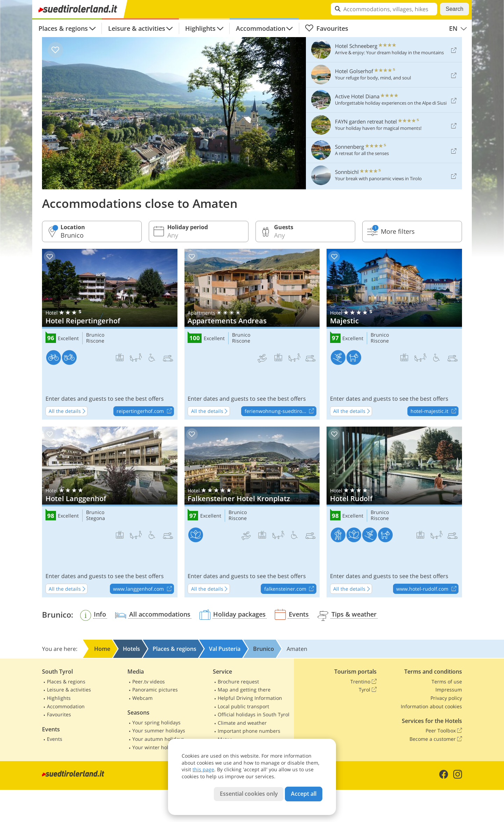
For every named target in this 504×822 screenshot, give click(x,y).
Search (454, 9)
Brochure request (238, 682)
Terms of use (447, 682)
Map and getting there (244, 690)
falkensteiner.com (290, 589)
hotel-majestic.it (434, 412)
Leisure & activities (137, 28)
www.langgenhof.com (143, 589)
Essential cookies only (249, 794)
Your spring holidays (156, 722)
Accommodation (261, 28)
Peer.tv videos (149, 682)
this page (203, 769)
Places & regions (63, 28)
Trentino (363, 682)
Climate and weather (242, 723)
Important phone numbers (249, 731)
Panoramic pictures (155, 690)
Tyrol (368, 690)
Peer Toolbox (444, 731)
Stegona (96, 518)
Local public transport (243, 706)
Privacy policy (446, 698)
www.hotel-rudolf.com (427, 589)
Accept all (304, 794)
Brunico (95, 335)
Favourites (327, 28)
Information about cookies (431, 706)
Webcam (142, 698)
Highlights (200, 28)
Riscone (95, 341)
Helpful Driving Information (250, 698)
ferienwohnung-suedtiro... (280, 412)
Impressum (449, 690)
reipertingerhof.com (145, 412)
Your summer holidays (159, 730)
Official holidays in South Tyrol (254, 714)
